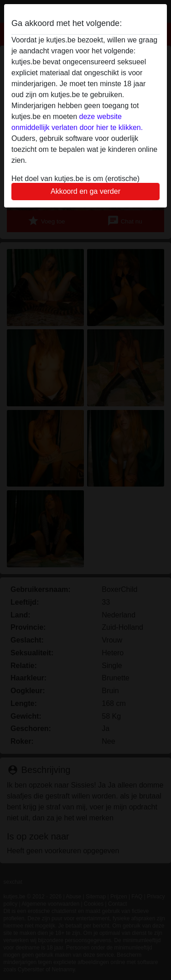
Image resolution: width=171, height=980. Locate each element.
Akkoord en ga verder (85, 191)
